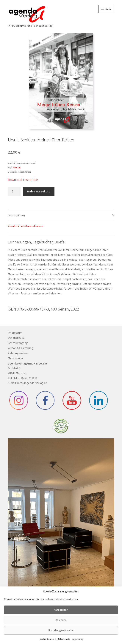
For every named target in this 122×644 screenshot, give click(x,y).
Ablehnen (61, 620)
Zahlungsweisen (18, 353)
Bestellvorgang (18, 343)
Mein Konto (15, 358)
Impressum (77, 639)
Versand (17, 167)
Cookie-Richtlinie (48, 639)
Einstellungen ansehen (61, 630)
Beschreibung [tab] (17, 215)
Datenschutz (64, 639)
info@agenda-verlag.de (32, 383)
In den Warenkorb (39, 191)
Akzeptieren (61, 610)
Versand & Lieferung (21, 348)
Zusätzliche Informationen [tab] (25, 226)
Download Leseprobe (23, 180)
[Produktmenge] (14, 191)
